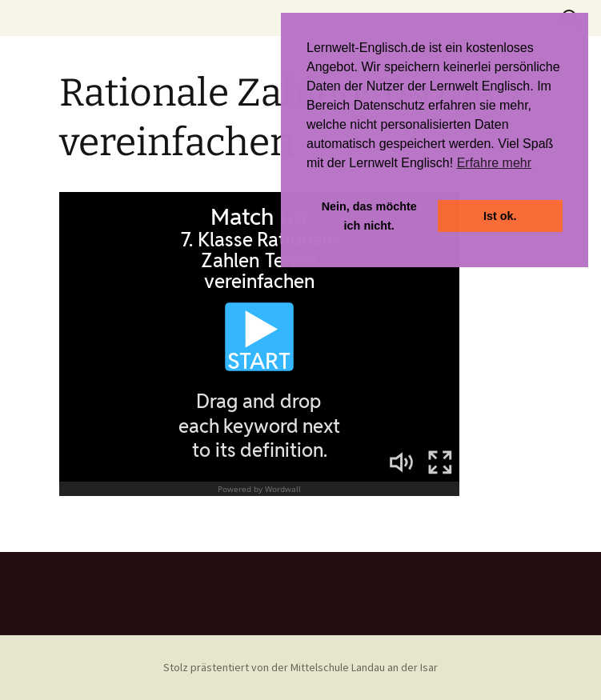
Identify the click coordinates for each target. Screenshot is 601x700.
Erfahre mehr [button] (494, 163)
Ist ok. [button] (500, 216)
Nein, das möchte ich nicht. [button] (369, 216)
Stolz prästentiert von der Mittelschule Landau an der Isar (300, 667)
